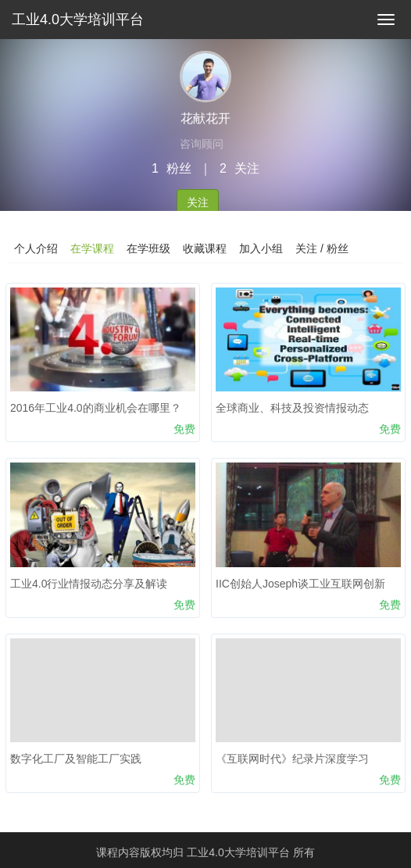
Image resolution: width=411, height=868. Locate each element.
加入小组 (261, 248)
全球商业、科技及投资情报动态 (292, 408)
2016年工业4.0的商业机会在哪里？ (96, 408)
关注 (198, 202)
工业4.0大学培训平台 (78, 20)
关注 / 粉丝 (322, 248)
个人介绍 (36, 248)
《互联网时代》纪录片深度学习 (292, 759)
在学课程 (92, 248)
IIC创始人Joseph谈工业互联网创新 (300, 584)
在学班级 (148, 248)
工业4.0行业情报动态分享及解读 (89, 584)
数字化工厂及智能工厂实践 (76, 759)
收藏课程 (205, 248)
